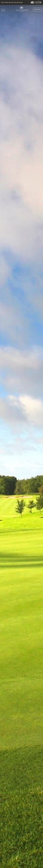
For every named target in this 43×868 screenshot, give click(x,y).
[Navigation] (3, 10)
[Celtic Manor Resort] (21, 9)
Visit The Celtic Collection (12, 2)
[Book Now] (38, 9)
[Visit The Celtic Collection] (36, 2)
